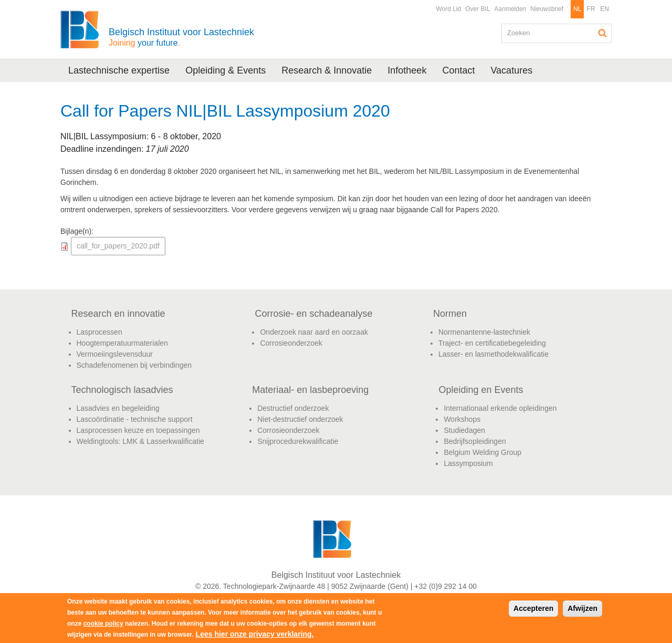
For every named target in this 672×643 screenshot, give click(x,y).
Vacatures (511, 70)
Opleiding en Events (481, 390)
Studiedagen (464, 430)
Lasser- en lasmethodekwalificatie (493, 354)
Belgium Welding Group (482, 452)
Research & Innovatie (327, 70)
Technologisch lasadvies (122, 390)
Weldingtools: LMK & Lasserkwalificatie (140, 441)
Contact (458, 70)
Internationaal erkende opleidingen (500, 408)
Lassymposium (468, 463)
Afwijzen (582, 608)
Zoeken (603, 33)
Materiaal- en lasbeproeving (310, 390)
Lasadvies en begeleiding (118, 408)
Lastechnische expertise (119, 70)
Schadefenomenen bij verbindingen (134, 365)
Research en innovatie (118, 314)
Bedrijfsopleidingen (475, 441)
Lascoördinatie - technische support (135, 419)
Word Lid (448, 9)
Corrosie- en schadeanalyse (313, 314)
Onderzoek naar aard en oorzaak (314, 332)
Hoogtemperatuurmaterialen (122, 343)
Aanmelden (511, 9)
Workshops (462, 419)
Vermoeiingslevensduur (115, 354)
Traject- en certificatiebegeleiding (492, 343)
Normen (450, 314)
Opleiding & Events (225, 70)
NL (577, 9)
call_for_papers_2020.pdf (118, 246)
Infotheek (407, 70)
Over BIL (477, 9)
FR (591, 9)
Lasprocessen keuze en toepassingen (138, 430)
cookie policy (103, 624)
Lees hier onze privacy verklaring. (255, 634)
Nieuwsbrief (547, 9)
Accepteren (533, 608)
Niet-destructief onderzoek (300, 419)
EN (605, 9)
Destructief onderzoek (293, 408)
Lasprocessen (99, 332)
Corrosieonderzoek (291, 343)
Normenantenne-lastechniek (484, 332)
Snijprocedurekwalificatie (298, 441)
